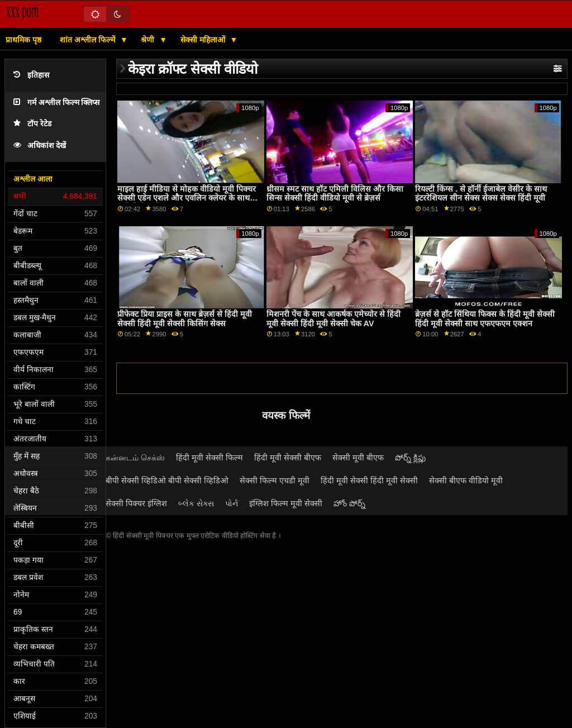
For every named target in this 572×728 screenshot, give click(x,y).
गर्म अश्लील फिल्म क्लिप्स (56, 103)
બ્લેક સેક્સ (196, 503)
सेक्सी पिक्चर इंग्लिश (136, 503)
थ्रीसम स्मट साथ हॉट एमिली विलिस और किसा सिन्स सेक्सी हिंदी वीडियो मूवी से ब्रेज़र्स (335, 194)
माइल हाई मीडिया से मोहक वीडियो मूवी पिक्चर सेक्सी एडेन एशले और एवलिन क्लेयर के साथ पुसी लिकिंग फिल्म (187, 198)
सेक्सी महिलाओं (204, 40)
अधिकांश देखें (40, 146)
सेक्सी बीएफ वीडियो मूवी (466, 480)
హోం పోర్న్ (349, 503)
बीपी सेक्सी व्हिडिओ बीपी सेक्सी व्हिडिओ (167, 480)
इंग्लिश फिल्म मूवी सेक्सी (286, 503)
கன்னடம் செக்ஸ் (135, 458)
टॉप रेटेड (32, 124)
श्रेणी (149, 40)
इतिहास (31, 75)
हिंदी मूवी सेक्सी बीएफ (288, 458)
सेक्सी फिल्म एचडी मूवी (275, 480)
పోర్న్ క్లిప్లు (410, 458)
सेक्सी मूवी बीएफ (358, 458)
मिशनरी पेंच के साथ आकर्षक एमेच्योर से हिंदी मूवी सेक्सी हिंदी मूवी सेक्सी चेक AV (333, 319)
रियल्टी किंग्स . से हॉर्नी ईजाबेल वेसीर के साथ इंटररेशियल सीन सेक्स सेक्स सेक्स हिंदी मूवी (481, 194)
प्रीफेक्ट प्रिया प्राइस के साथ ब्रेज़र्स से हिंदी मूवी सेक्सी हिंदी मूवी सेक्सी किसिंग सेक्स (185, 319)
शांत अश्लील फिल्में (89, 40)
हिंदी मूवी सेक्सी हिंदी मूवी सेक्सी (369, 480)
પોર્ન (232, 503)
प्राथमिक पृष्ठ (23, 40)
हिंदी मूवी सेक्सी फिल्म (209, 458)
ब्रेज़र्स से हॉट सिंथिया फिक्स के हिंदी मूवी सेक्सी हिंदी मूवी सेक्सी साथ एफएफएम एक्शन (485, 319)
